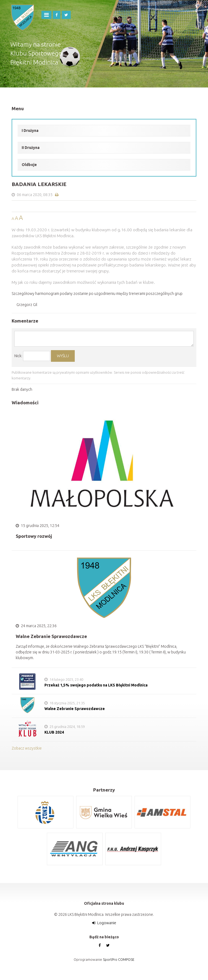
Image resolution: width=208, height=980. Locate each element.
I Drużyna (30, 131)
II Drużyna (31, 148)
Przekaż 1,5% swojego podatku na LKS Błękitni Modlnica (96, 685)
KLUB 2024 (54, 732)
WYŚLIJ (63, 356)
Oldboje (29, 165)
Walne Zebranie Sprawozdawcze (75, 709)
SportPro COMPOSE (119, 959)
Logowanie (107, 923)
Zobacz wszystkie (27, 748)
